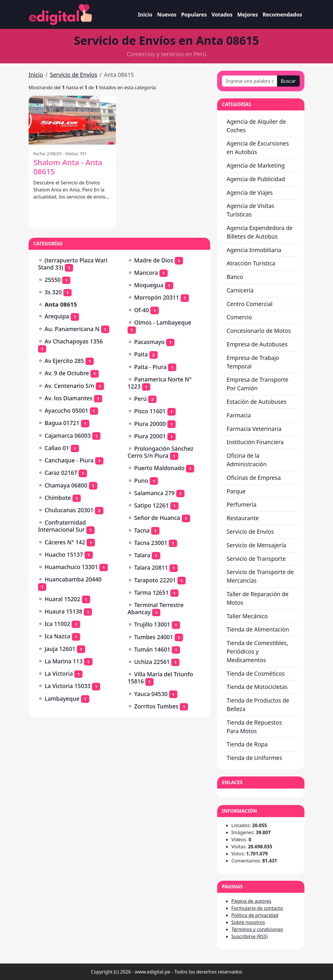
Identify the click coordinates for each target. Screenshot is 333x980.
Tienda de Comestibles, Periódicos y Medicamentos (257, 651)
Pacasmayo (149, 342)
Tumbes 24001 (154, 637)
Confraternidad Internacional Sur (62, 526)
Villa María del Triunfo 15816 (160, 678)
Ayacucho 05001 (66, 410)
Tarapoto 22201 (155, 580)
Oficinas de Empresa (254, 478)
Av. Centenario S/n (69, 386)
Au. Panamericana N (72, 329)
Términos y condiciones (257, 929)
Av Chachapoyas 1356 (74, 341)
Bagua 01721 (62, 423)
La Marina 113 (64, 661)
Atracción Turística (251, 263)
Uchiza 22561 (152, 662)
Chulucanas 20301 (69, 510)
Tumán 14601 (152, 649)
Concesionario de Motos (259, 331)
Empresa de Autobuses (257, 344)
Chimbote (58, 498)
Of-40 (141, 310)
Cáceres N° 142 (65, 542)
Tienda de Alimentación (258, 629)
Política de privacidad (255, 915)
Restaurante (243, 518)
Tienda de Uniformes (254, 758)
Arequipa (57, 316)
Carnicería (240, 290)
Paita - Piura (150, 367)
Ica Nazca (57, 636)
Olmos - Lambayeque (163, 322)
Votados (222, 14)
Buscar (288, 81)
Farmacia (239, 415)
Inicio (145, 14)
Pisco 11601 (150, 411)
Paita (141, 354)
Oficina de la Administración (247, 460)
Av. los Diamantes (68, 398)
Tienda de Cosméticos (256, 674)
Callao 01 (57, 448)
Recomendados (282, 14)
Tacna (142, 530)
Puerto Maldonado (159, 468)
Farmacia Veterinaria (254, 429)
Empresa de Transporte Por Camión (257, 384)
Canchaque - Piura (69, 460)
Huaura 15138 (63, 611)
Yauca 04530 (151, 694)
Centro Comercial (250, 304)
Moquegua (149, 285)
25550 (53, 280)
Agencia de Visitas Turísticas (250, 210)
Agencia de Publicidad (256, 179)
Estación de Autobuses (257, 402)
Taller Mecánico (247, 616)
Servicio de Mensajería (256, 545)
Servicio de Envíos (73, 75)
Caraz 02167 (61, 473)
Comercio (239, 317)
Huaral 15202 (62, 599)
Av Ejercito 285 (64, 361)
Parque (236, 491)
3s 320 (53, 292)
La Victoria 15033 (67, 686)
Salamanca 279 (154, 493)
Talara (142, 555)
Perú (140, 399)
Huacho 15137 (64, 555)
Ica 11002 (57, 624)
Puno (141, 481)
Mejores (248, 14)
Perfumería (241, 504)
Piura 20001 (150, 436)
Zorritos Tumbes (156, 706)
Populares (194, 14)
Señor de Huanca (157, 518)
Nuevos (167, 14)
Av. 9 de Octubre (67, 373)
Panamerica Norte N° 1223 (160, 383)
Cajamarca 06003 (67, 436)
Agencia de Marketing (256, 165)
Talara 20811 (151, 567)
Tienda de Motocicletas (257, 687)
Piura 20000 (150, 424)
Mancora (146, 273)
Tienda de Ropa (247, 744)
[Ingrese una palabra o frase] (250, 81)
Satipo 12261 (151, 505)
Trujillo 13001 (152, 624)
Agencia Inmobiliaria (254, 250)
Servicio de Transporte (256, 559)
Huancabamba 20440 (73, 579)
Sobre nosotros (248, 922)
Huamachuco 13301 (71, 567)
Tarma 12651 (151, 593)
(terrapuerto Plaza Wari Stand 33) (73, 264)
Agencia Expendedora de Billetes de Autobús (260, 232)
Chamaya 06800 (66, 485)
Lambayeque (62, 699)
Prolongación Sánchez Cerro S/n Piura (161, 452)
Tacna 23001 (151, 543)
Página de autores (251, 901)
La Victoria (59, 674)
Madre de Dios (154, 260)
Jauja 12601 (60, 649)
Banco (235, 277)
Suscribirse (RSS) (249, 936)
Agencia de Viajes (250, 192)
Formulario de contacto (257, 908)
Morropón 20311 (156, 297)
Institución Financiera (255, 442)
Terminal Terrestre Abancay (156, 608)
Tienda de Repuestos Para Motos (254, 727)
